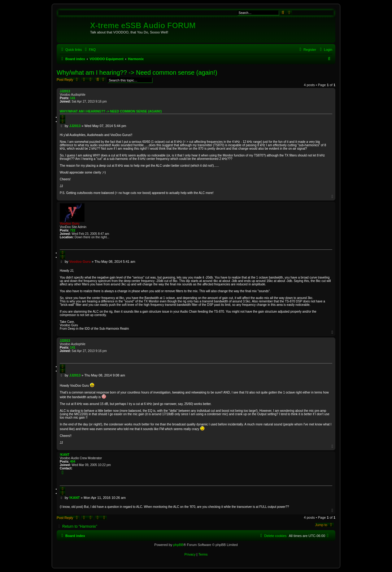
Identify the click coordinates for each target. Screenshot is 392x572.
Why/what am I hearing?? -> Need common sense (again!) (137, 73)
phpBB (178, 545)
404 (73, 462)
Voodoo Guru (70, 224)
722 (73, 230)
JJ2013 (65, 91)
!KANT (65, 455)
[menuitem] (89, 50)
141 (73, 98)
